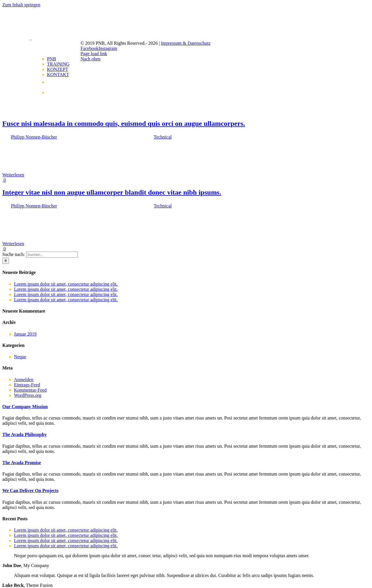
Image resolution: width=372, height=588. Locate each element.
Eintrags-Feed (27, 385)
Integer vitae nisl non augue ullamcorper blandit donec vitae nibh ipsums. (112, 192)
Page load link (94, 54)
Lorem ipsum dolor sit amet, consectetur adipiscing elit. (66, 284)
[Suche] (6, 261)
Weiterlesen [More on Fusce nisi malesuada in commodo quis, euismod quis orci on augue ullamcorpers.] (13, 175)
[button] (25, 407)
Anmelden (24, 380)
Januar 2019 (25, 334)
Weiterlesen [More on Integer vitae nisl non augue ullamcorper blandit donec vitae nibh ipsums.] (13, 244)
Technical (163, 137)
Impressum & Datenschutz (186, 43)
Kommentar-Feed (30, 390)
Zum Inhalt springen (21, 5)
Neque (20, 357)
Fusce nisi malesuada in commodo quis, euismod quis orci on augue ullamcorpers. (124, 123)
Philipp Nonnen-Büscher (34, 137)
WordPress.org (28, 395)
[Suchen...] (52, 255)
